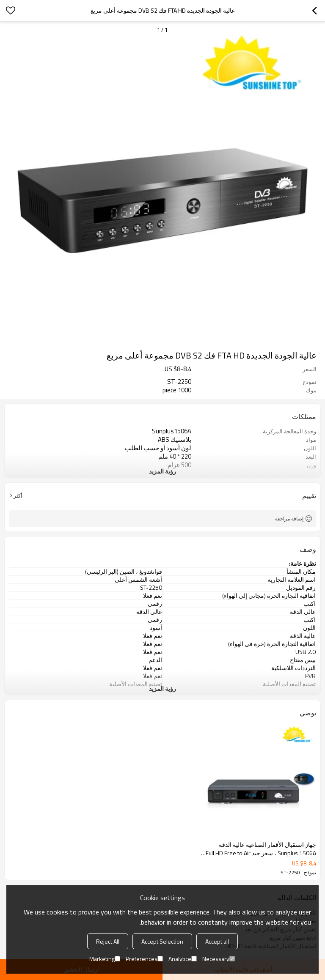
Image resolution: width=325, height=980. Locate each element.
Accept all (217, 941)
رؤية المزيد (162, 471)
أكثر (18, 495)
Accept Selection (162, 941)
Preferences (144, 959)
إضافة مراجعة (289, 519)
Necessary (219, 959)
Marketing (105, 959)
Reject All (108, 941)
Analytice (183, 959)
